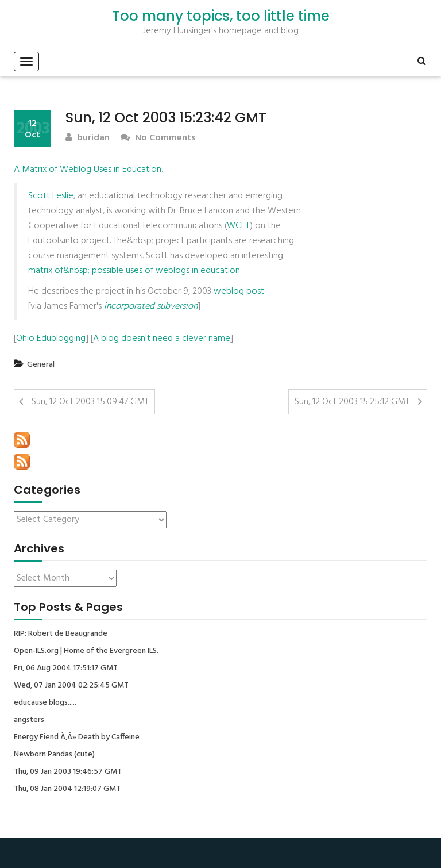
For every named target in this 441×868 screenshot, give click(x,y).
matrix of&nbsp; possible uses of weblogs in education (134, 271)
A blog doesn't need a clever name (162, 339)
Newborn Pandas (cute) (54, 755)
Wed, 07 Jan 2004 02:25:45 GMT (71, 686)
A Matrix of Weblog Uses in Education (88, 170)
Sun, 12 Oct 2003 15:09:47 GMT (90, 402)
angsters (29, 720)
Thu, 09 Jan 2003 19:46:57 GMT (68, 772)
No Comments (158, 138)
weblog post (239, 291)
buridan (88, 138)
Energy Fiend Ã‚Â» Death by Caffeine (77, 738)
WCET (238, 226)
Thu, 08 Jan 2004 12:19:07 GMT (67, 789)
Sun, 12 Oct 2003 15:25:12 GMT (352, 402)
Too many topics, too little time (221, 16)
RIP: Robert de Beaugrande (61, 634)
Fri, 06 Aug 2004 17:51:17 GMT (66, 669)
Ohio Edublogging (51, 339)
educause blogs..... (45, 703)
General (41, 365)
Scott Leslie (51, 196)
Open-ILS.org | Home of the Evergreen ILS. (86, 651)
